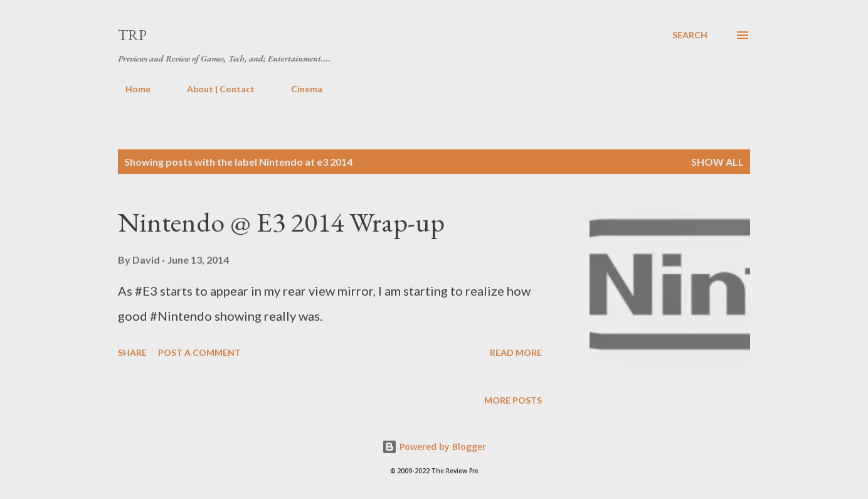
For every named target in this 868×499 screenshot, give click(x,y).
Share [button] (132, 352)
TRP (132, 35)
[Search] (690, 35)
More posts (513, 400)
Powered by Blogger (434, 447)
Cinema (299, 89)
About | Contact (213, 89)
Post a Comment (199, 352)
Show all (717, 162)
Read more (516, 352)
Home (130, 89)
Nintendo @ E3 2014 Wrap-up (281, 222)
